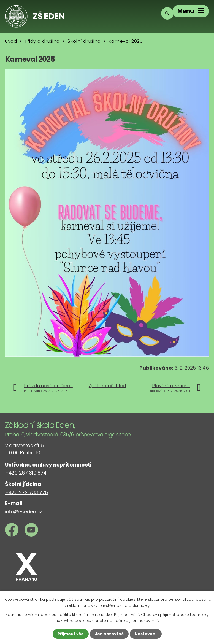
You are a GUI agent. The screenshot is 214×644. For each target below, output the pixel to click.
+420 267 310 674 (26, 473)
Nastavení (146, 634)
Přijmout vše (71, 634)
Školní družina (84, 41)
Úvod (11, 41)
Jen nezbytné (109, 634)
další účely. (140, 605)
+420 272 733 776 (26, 492)
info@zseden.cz (24, 512)
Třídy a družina (42, 41)
